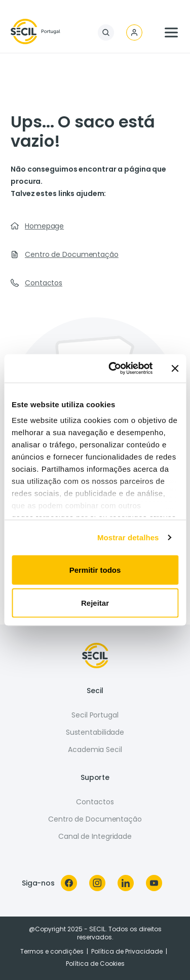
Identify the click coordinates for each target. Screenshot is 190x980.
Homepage (44, 226)
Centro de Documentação (72, 254)
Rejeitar (95, 603)
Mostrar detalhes (128, 537)
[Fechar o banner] (175, 368)
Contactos (44, 283)
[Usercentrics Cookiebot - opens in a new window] (113, 369)
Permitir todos (95, 569)
